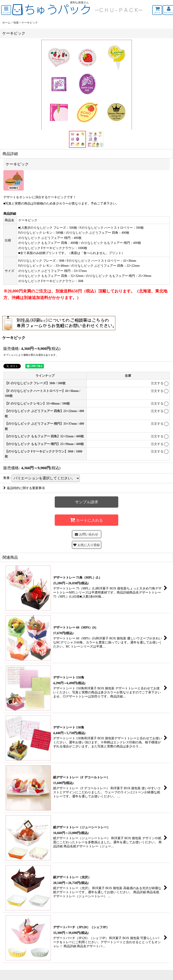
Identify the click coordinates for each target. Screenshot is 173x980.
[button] (6, 10)
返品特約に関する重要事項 (24, 488)
